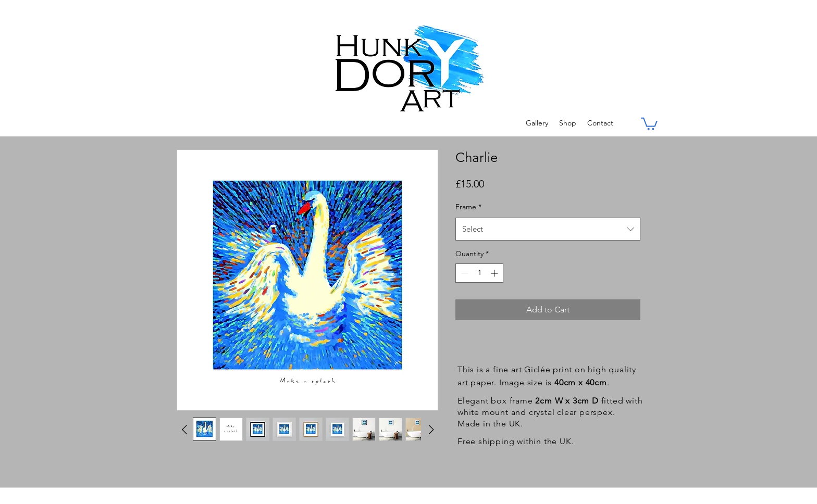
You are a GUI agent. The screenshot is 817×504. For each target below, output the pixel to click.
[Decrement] (463, 273)
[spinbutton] (479, 273)
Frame (468, 207)
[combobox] (548, 229)
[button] (649, 123)
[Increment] (495, 273)
